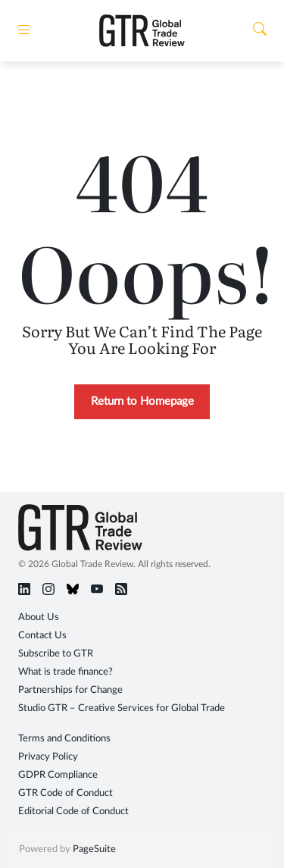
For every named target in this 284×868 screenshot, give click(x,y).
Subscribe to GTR (56, 654)
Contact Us (42, 636)
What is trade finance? (66, 672)
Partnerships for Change (70, 690)
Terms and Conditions (64, 739)
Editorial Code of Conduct (73, 812)
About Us (39, 617)
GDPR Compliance (58, 775)
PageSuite (94, 849)
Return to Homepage (142, 401)
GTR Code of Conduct (66, 793)
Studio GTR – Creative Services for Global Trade (122, 708)
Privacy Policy (48, 757)
